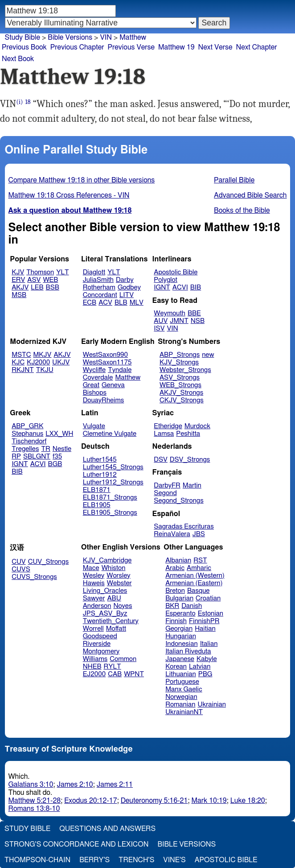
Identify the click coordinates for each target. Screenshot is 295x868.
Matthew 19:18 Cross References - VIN (69, 195)
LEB (37, 287)
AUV (161, 321)
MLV (137, 303)
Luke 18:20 (248, 801)
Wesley (94, 576)
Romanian (180, 705)
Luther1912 (100, 475)
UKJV (61, 362)
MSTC (21, 355)
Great (91, 385)
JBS (199, 534)
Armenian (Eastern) (194, 583)
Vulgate (94, 426)
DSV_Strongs (190, 460)
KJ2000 (38, 362)
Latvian (200, 667)
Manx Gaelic (184, 689)
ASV (34, 280)
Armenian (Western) (195, 576)
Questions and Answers (107, 829)
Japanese (180, 659)
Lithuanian (181, 674)
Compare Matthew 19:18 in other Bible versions (82, 180)
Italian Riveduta (188, 651)
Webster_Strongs (185, 370)
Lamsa (164, 434)
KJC (18, 362)
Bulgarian (179, 598)
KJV (18, 272)
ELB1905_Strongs (110, 513)
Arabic (175, 568)
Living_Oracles (105, 591)
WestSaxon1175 (107, 362)
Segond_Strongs (178, 501)
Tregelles (25, 449)
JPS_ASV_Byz (105, 614)
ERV (18, 280)
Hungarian (181, 636)
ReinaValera (172, 534)
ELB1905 (97, 505)
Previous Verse (131, 47)
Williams (95, 659)
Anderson (97, 606)
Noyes (123, 606)
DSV (161, 460)
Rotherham (99, 287)
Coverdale (98, 378)
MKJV (43, 355)
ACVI (180, 287)
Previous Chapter (77, 47)
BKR (172, 606)
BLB (121, 303)
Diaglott (94, 272)
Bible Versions (70, 37)
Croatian (208, 598)
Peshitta (188, 434)
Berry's (94, 860)
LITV (127, 295)
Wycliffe (94, 370)
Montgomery (101, 651)
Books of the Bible (242, 211)
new (208, 355)
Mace (91, 568)
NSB (198, 321)
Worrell (93, 629)
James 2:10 (75, 785)
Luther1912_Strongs (113, 482)
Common (123, 659)
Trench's (136, 860)
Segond (165, 493)
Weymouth (170, 313)
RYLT (112, 667)
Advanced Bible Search (250, 195)
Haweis (94, 583)
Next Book (18, 59)
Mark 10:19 (209, 801)
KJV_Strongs (179, 362)
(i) (19, 102)
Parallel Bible (234, 180)
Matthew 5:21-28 (35, 801)
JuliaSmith (98, 280)
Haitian (205, 629)
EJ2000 (94, 674)
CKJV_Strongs (182, 400)
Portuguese (182, 682)
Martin (192, 486)
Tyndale (120, 370)
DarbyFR (167, 486)
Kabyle (207, 659)
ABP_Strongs (180, 355)
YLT (62, 272)
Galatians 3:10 (31, 785)
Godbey (129, 287)
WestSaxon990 (105, 355)
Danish (192, 606)
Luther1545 (100, 460)
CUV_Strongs (48, 562)
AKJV (20, 287)
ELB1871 (97, 490)
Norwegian (181, 697)
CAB (115, 674)
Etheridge (168, 426)
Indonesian (182, 644)
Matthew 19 (176, 47)
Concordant (100, 295)
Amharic (199, 568)
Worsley (118, 576)
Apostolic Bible (226, 860)
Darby (125, 280)
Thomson (40, 272)
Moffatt (116, 629)
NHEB (92, 667)
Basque (199, 591)
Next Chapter (257, 47)
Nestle (62, 449)
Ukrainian (212, 705)
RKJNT (23, 370)
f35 (57, 457)
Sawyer (94, 598)
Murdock (197, 426)
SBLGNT (37, 457)
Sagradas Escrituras (184, 527)
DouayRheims (104, 400)
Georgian (179, 629)
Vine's (174, 860)
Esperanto (180, 614)
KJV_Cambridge (107, 560)
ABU (114, 598)
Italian (209, 644)
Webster (119, 583)
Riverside (97, 644)
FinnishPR (204, 621)
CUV (19, 562)
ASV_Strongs (180, 378)
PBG (205, 674)
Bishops (95, 393)
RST (200, 560)
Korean (176, 667)
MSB (19, 295)
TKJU (45, 370)
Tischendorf (29, 441)
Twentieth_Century (111, 621)
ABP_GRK (27, 426)
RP (16, 457)
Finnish (176, 621)
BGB (55, 464)
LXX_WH (59, 434)
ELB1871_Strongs (110, 498)
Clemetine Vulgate (110, 434)
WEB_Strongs (180, 385)
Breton (175, 591)
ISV (159, 329)
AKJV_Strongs (181, 393)
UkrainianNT (184, 712)
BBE (194, 313)
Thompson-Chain (37, 860)
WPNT (134, 674)
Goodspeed (100, 636)
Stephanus (27, 434)
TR (45, 449)
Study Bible (23, 37)
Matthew (128, 378)
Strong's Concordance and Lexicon (76, 844)
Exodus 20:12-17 (90, 801)
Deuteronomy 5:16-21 (154, 801)
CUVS (21, 569)
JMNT (179, 321)
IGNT (162, 287)
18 (28, 102)
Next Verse (215, 47)
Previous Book (24, 47)
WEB (50, 280)
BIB (196, 287)
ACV (105, 303)
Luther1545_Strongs (113, 467)
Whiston (114, 568)
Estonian (211, 614)
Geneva (113, 385)
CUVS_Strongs (34, 577)
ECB (90, 303)
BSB (53, 287)
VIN (172, 329)
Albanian (178, 560)
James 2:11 (115, 785)
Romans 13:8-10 (34, 809)
